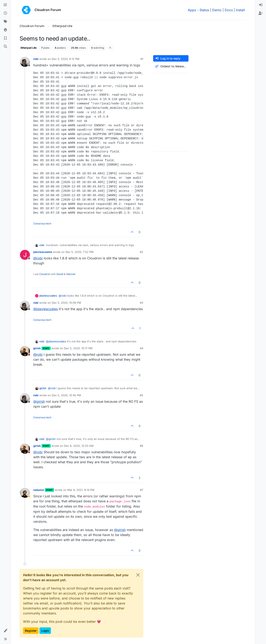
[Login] (261, 5)
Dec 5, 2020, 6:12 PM (66, 59)
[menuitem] (261, 5)
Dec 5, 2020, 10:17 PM (78, 348)
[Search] (5, 47)
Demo (217, 10)
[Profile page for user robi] (25, 62)
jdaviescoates (43, 252)
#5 (142, 395)
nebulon (39, 490)
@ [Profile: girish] (39, 401)
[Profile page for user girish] (25, 351)
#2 (142, 252)
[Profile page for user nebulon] (25, 493)
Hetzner (71, 274)
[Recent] (5, 13)
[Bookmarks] (5, 38)
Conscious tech (42, 224)
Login (45, 631)
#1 (142, 59)
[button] (5, 631)
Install (240, 10)
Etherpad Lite (29, 48)
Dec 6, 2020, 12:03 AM (79, 446)
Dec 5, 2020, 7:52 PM (79, 252)
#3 (142, 303)
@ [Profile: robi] (38, 258)
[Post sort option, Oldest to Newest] (171, 66)
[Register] (261, 13)
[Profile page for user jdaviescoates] (25, 255)
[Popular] (5, 30)
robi (36, 59)
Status (204, 10)
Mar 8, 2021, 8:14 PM (81, 490)
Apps (192, 10)
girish (37, 348)
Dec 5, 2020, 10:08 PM (66, 303)
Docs (229, 10)
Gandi (60, 274)
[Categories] (5, 5)
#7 (142, 490)
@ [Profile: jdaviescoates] (46, 309)
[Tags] (5, 22)
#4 (142, 348)
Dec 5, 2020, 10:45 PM (66, 395)
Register (31, 631)
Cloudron (45, 274)
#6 (142, 446)
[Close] (138, 575)
